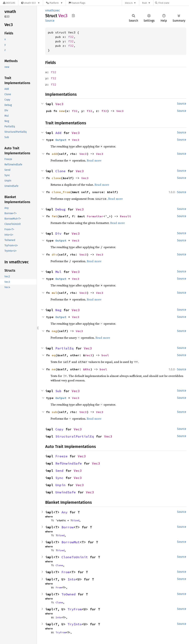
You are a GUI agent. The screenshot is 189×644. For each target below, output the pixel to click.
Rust (145, 3)
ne (54, 369)
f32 (71, 37)
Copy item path (73, 16)
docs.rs (129, 3)
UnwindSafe (66, 492)
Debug (60, 209)
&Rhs (87, 369)
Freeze (61, 456)
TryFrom (75, 609)
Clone (60, 171)
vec (57, 10)
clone (56, 178)
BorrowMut (71, 542)
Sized (75, 520)
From (66, 572)
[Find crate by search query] (173, 3)
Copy (59, 429)
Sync (59, 478)
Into (72, 579)
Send (59, 471)
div (54, 254)
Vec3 (59, 104)
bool (105, 355)
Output (61, 140)
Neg (58, 310)
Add (58, 133)
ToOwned (69, 594)
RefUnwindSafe (69, 463)
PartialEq (65, 348)
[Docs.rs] (9, 3)
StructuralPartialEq (75, 436)
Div (58, 233)
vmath (49, 10)
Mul (58, 272)
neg (54, 331)
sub (54, 412)
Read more (94, 160)
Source (50, 21)
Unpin (60, 485)
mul (54, 293)
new (62, 111)
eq (54, 355)
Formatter (95, 216)
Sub (58, 391)
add (54, 154)
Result (126, 216)
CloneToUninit (75, 557)
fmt (54, 216)
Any (65, 512)
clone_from (61, 192)
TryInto (75, 624)
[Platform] (54, 3)
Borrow (68, 527)
